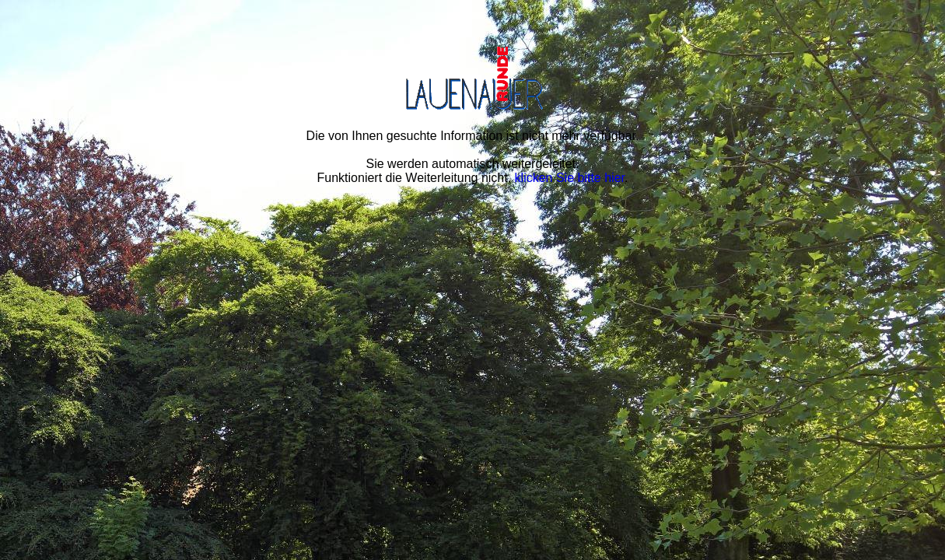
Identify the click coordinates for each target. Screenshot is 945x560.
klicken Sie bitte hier (570, 178)
